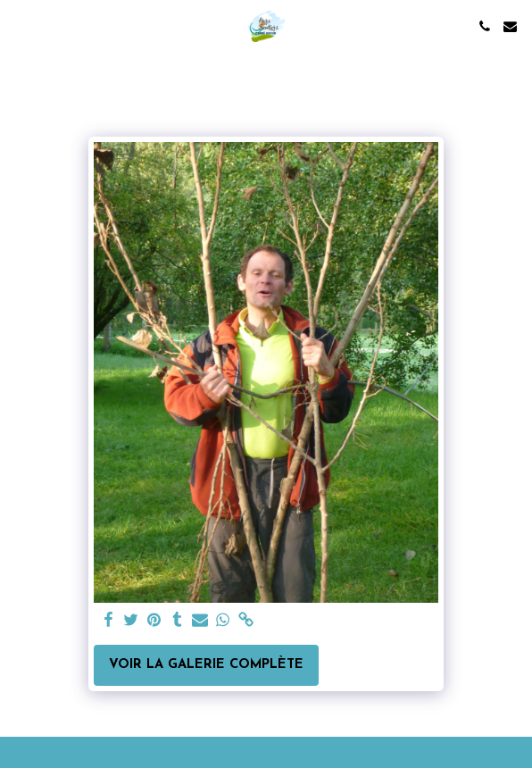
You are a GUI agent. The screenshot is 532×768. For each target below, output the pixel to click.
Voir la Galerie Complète (206, 665)
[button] (20, 26)
